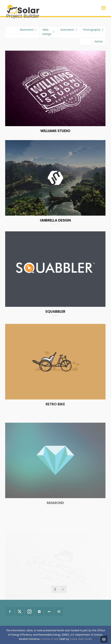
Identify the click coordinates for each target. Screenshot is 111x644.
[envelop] (59, 611)
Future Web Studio (81, 639)
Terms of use (50, 639)
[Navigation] (104, 8)
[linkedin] (39, 611)
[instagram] (29, 611)
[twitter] (20, 611)
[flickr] (49, 611)
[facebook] (10, 611)
